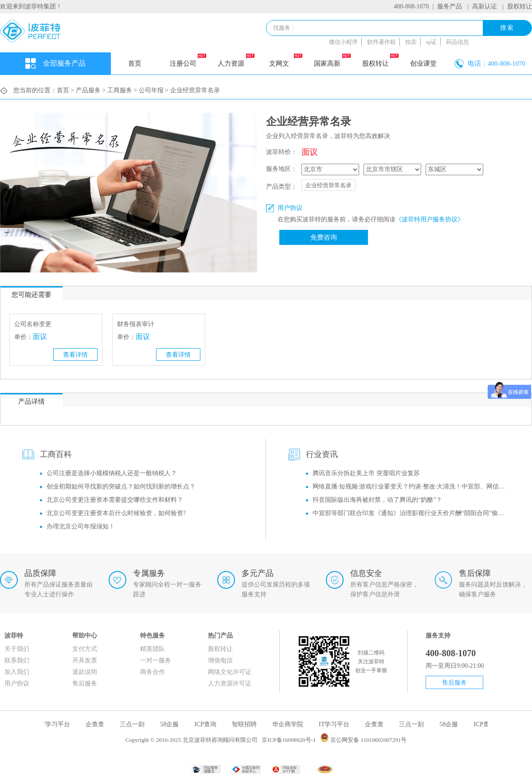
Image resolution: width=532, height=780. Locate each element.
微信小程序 (343, 42)
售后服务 (85, 683)
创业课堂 (423, 63)
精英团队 (153, 649)
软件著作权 (381, 42)
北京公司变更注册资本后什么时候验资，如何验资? (116, 513)
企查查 (96, 724)
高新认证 (485, 6)
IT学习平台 (56, 724)
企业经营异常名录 (329, 185)
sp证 (432, 42)
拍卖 (411, 42)
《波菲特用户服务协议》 (430, 219)
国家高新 (332, 60)
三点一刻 (133, 724)
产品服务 (88, 90)
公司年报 (151, 90)
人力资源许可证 (230, 683)
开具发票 (85, 660)
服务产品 (450, 6)
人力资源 (236, 60)
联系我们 (17, 660)
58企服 (171, 724)
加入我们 (17, 672)
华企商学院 (289, 724)
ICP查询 (207, 724)
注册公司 (188, 60)
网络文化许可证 (230, 672)
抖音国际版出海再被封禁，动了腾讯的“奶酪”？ (377, 500)
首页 (135, 63)
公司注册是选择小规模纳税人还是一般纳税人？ (112, 473)
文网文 (286, 60)
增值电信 (220, 660)
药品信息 (458, 42)
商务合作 (153, 672)
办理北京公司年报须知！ (81, 526)
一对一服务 (156, 660)
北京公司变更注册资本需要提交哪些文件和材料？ (115, 500)
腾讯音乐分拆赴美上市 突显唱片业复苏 (366, 473)
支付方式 (85, 649)
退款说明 (85, 672)
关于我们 (17, 649)
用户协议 (17, 683)
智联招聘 (246, 724)
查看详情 (75, 355)
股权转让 (520, 6)
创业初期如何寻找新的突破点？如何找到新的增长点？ (121, 487)
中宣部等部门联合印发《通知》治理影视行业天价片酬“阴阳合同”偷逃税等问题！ (411, 513)
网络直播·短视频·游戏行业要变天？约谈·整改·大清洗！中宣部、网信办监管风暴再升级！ (411, 487)
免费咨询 (324, 237)
